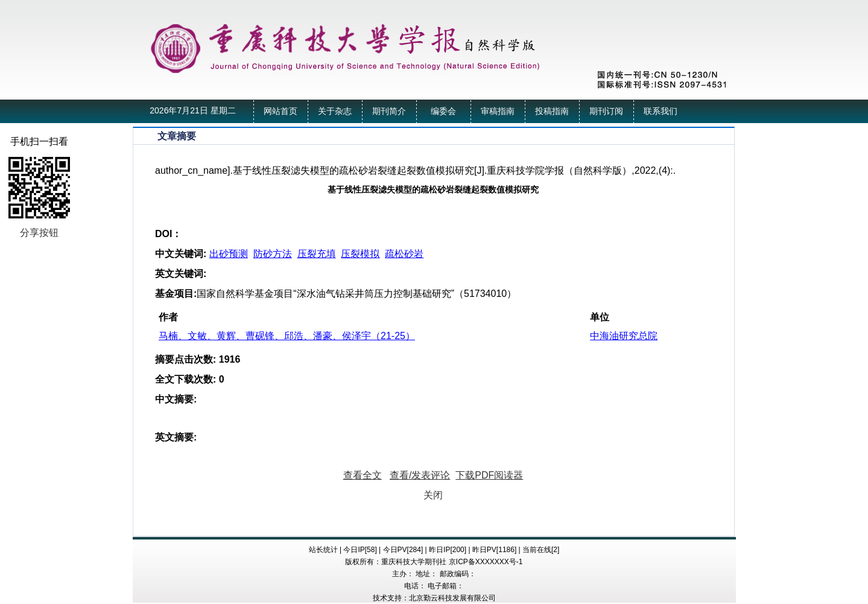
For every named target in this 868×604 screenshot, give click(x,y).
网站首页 (280, 111)
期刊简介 (389, 111)
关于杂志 (335, 111)
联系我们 (661, 111)
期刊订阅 (606, 111)
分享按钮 (39, 233)
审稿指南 (498, 111)
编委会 (443, 111)
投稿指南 (552, 111)
